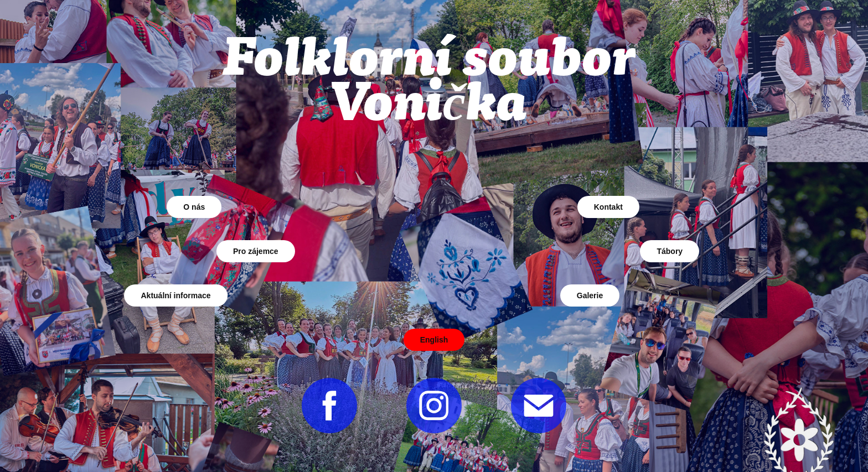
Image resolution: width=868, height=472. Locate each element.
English (434, 340)
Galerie (590, 295)
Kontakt (608, 207)
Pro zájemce (256, 251)
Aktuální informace (175, 295)
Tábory (670, 251)
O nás (194, 207)
